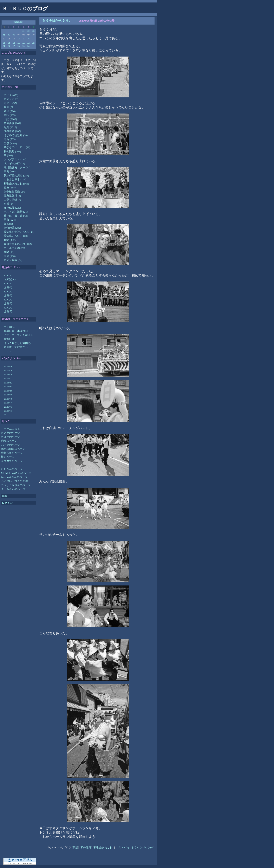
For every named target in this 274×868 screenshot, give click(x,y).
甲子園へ (9, 327)
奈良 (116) (10, 171)
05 (9, 35)
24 (33, 42)
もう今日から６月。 (57, 21)
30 (28, 46)
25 (4, 46)
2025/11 (8, 386)
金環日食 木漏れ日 (16, 331)
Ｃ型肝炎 (9, 339)
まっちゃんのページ (13, 489)
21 (19, 42)
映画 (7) (8, 107)
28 (19, 46)
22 (24, 42)
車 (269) (8, 155)
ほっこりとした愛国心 (17, 343)
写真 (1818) (10, 127)
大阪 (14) (9, 252)
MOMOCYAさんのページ (16, 473)
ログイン (7, 503)
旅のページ (8, 457)
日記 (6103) (10, 119)
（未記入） (10, 279)
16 (28, 39)
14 (19, 39)
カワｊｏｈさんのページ (16, 485)
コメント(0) (122, 847)
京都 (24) (9, 204)
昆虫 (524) (10, 220)
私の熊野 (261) (12, 151)
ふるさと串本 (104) (15, 179)
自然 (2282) (10, 143)
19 (9, 42)
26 (9, 46)
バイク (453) (11, 95)
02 (28, 31)
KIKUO (8, 275)
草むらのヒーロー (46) (17, 147)
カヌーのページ (10, 437)
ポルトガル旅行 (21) (16, 212)
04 (4, 35)
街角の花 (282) (12, 228)
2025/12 (8, 383)
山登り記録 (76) (13, 200)
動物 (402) (10, 240)
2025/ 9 (8, 394)
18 (4, 42)
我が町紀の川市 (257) (16, 176)
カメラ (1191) (12, 99)
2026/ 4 (8, 366)
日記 (76, 847)
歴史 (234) (10, 187)
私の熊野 (86, 847)
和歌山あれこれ (103, 847)
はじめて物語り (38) (16, 135)
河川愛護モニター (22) (17, 167)
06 (14, 35)
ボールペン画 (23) (14, 248)
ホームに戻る (12, 429)
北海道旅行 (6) (12, 196)
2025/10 (8, 391)
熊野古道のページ (12, 453)
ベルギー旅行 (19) (14, 163)
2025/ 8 (8, 399)
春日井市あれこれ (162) (18, 244)
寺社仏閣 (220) (12, 208)
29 (24, 46)
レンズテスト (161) (15, 159)
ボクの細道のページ (13, 449)
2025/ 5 (8, 411)
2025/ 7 (8, 403)
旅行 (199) (10, 115)
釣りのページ (9, 441)
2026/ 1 (8, 378)
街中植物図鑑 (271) (15, 192)
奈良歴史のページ (12, 461)
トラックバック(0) (142, 847)
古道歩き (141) (12, 123)
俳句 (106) (10, 256)
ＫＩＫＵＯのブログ (25, 9)
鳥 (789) (8, 224)
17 (33, 39)
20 (14, 42)
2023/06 (19, 22)
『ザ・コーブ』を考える (18, 335)
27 (14, 46)
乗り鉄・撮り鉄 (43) (16, 216)
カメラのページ (10, 433)
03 (33, 31)
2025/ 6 (8, 407)
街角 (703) (10, 139)
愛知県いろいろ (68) (16, 236)
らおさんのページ (12, 469)
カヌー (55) (10, 103)
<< (14, 22)
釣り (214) (10, 111)
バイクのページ (10, 445)
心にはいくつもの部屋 (14, 481)
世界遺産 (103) (12, 131)
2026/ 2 (8, 374)
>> (24, 22)
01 (24, 31)
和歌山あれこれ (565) (16, 184)
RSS (4, 496)
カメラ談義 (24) (13, 260)
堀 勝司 (8, 287)
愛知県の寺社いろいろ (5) (19, 232)
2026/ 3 (8, 370)
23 (28, 42)
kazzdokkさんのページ (14, 477)
